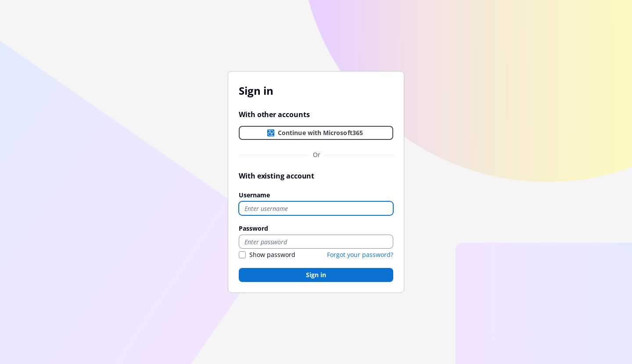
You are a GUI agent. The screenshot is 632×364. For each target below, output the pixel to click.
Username (254, 195)
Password (253, 228)
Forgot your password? (360, 255)
